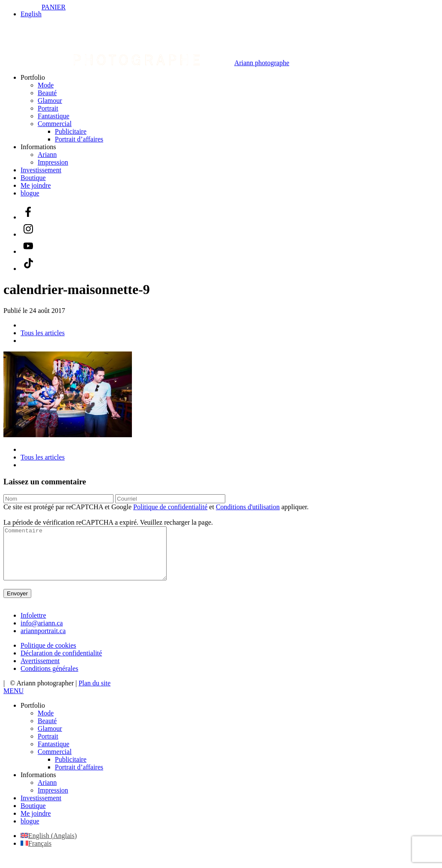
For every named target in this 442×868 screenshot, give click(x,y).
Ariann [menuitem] (47, 793)
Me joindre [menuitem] (36, 824)
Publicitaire (71, 131)
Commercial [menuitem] (55, 762)
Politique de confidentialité (170, 507)
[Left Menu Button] (13, 701)
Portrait (48, 108)
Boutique (33, 178)
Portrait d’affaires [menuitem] (79, 777)
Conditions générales (49, 679)
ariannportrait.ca (43, 641)
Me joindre (36, 185)
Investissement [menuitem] (41, 808)
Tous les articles (43, 333)
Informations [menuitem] (38, 785)
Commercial (55, 124)
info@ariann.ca (42, 633)
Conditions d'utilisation (248, 507)
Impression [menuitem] (53, 800)
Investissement (41, 170)
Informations (38, 147)
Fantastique (54, 116)
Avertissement (40, 671)
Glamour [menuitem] (50, 739)
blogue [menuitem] (30, 831)
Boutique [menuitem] (33, 816)
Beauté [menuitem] (47, 731)
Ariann (47, 155)
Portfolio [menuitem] (33, 716)
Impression (53, 162)
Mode (46, 85)
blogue (30, 193)
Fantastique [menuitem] (54, 754)
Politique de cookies (48, 656)
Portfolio (33, 77)
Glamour (50, 101)
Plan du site (94, 693)
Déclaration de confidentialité (61, 663)
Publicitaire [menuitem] (71, 770)
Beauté (47, 93)
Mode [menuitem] (46, 723)
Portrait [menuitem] (48, 746)
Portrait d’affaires (79, 139)
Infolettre (33, 626)
